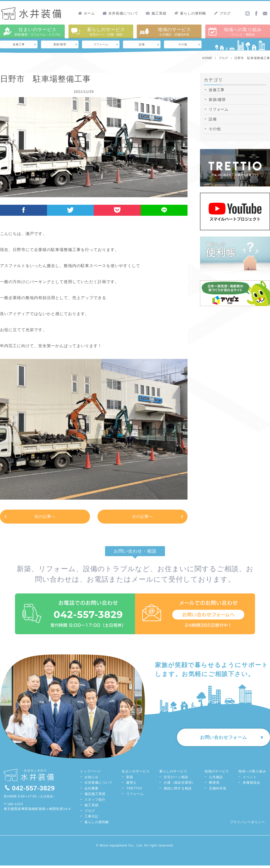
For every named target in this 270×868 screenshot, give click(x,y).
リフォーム (101, 45)
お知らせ (91, 780)
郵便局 (214, 785)
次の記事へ (143, 517)
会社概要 (91, 791)
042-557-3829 (30, 791)
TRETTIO (134, 791)
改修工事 (19, 45)
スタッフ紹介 (95, 802)
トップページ (90, 774)
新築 (130, 780)
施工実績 (156, 13)
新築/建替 (60, 45)
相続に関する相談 (178, 791)
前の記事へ (45, 517)
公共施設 (216, 780)
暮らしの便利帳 (190, 13)
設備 (142, 45)
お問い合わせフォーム (220, 741)
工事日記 (91, 819)
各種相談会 (251, 785)
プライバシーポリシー (247, 825)
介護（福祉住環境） (179, 785)
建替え (131, 785)
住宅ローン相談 (176, 780)
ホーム (86, 13)
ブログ (222, 13)
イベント (250, 780)
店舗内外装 (218, 791)
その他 (183, 45)
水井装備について (120, 13)
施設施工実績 (95, 797)
